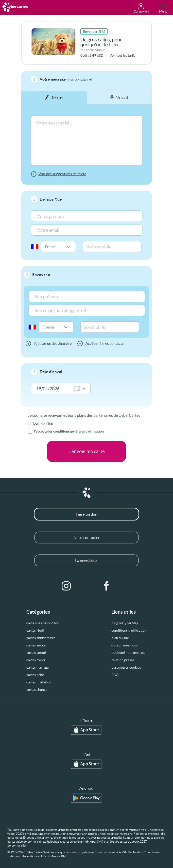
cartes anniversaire (41, 638)
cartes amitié (36, 653)
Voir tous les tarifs (122, 56)
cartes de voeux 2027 (43, 623)
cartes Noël (35, 630)
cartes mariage (37, 667)
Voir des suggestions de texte (62, 174)
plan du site (120, 638)
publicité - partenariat (128, 653)
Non (50, 423)
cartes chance (37, 690)
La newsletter (87, 560)
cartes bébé (35, 675)
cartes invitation (39, 682)
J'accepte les (69, 431)
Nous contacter (86, 538)
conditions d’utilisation (129, 630)
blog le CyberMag (125, 623)
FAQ (115, 675)
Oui (36, 423)
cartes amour (36, 645)
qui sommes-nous (125, 645)
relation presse (123, 660)
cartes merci (36, 660)
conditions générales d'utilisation (78, 431)
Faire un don (86, 514)
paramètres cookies (126, 667)
